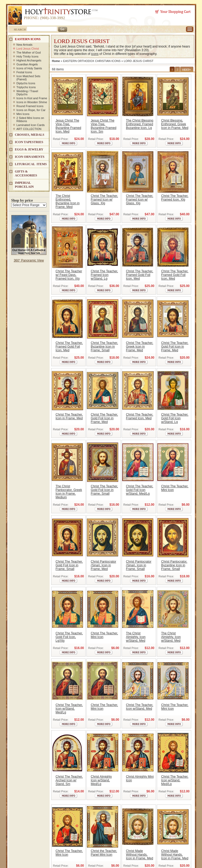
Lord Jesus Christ (28, 49)
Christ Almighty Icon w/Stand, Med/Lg (101, 780)
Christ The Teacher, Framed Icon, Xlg (175, 198)
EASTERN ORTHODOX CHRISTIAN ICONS (92, 61)
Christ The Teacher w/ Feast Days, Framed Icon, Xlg (69, 275)
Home (56, 61)
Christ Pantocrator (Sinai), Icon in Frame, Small (139, 565)
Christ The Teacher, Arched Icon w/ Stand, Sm (69, 780)
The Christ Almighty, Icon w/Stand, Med (136, 637)
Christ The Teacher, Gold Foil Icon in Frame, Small (105, 490)
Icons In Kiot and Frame (32, 98)
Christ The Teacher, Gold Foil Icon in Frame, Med (175, 347)
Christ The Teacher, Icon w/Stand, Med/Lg (69, 709)
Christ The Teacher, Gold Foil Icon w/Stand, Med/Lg (140, 490)
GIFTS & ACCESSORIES (26, 173)
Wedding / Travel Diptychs (27, 93)
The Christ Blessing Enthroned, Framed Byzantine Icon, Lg (140, 124)
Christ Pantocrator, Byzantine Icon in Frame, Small (174, 565)
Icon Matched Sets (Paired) (29, 78)
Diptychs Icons (26, 83)
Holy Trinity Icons (28, 56)
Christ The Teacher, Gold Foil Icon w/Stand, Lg (175, 418)
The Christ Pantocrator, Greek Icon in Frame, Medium (69, 492)
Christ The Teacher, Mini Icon (175, 488)
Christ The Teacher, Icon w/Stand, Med (140, 707)
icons (95, 54)
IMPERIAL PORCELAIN (24, 185)
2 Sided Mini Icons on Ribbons (30, 119)
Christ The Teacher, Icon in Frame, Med (69, 416)
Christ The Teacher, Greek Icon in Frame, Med (140, 347)
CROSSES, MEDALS (30, 135)
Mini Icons (23, 114)
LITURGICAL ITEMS (31, 164)
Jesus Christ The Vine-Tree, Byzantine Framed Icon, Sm (104, 126)
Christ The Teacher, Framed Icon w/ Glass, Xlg (105, 200)
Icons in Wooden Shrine (32, 102)
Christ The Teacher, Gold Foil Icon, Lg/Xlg (69, 637)
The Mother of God (29, 53)
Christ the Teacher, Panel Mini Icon (104, 853)
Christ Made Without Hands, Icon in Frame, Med (140, 855)
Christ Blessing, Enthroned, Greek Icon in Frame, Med (175, 124)
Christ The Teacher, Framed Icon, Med (140, 416)
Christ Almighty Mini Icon (140, 778)
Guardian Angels (27, 64)
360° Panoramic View (29, 260)
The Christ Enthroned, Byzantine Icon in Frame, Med (68, 201)
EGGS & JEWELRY (29, 149)
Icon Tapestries (29, 142)
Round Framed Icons (30, 106)
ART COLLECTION (29, 129)
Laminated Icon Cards (31, 125)
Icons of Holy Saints (29, 68)
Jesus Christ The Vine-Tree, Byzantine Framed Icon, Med (68, 126)
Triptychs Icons (26, 87)
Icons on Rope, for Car (31, 110)
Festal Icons (24, 72)
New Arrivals (25, 45)
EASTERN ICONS (28, 39)
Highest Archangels (29, 60)
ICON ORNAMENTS (30, 157)
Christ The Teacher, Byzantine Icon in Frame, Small (105, 347)
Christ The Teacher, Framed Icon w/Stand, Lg (105, 275)
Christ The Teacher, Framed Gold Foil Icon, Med (140, 275)
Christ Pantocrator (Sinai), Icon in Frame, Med (104, 565)
